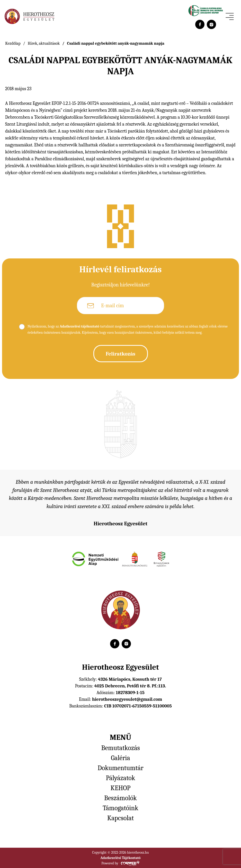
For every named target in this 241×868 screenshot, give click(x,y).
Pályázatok (121, 778)
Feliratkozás (120, 354)
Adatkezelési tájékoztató (79, 326)
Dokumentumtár (120, 768)
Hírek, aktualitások (44, 43)
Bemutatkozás (120, 748)
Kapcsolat (120, 818)
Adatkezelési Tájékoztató (121, 858)
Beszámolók (120, 798)
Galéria (120, 758)
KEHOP (121, 788)
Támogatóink (120, 808)
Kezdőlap (13, 43)
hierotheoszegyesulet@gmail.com (127, 699)
